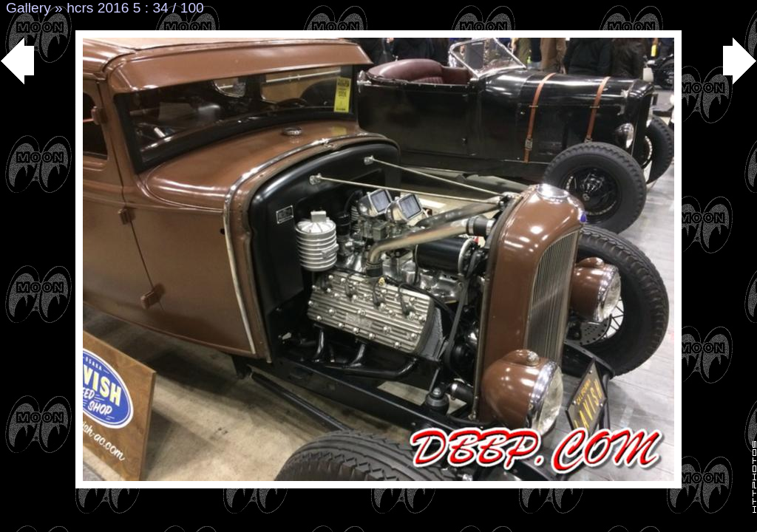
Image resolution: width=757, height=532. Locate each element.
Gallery (28, 8)
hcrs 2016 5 (103, 8)
